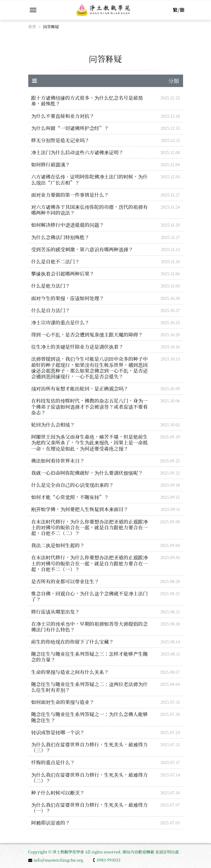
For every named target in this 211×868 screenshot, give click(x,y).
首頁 (32, 27)
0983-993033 (106, 860)
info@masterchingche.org (56, 860)
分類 (106, 81)
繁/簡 (179, 10)
